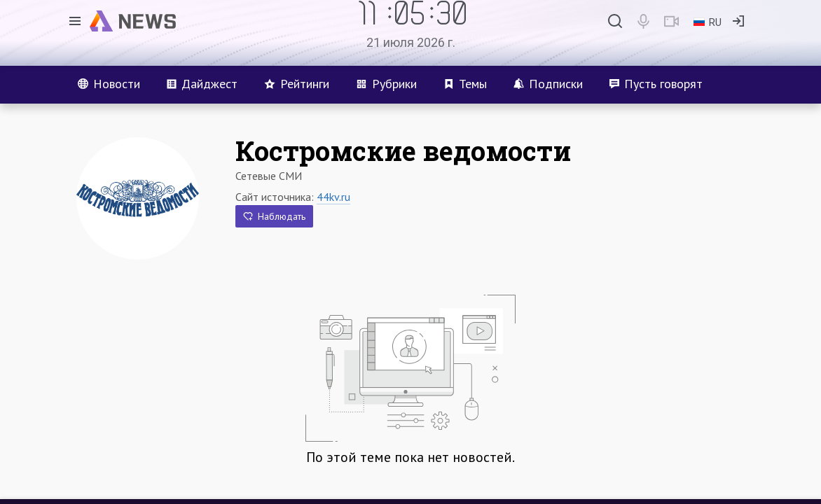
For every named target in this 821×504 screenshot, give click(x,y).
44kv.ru (333, 197)
